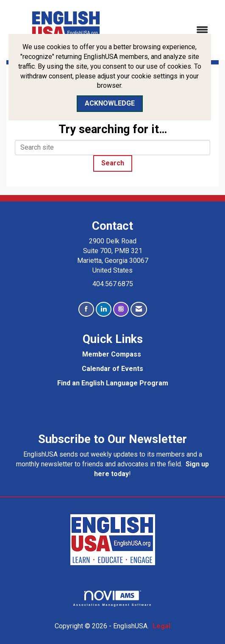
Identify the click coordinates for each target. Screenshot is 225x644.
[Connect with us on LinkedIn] (104, 309)
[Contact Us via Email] (139, 309)
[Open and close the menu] (171, 30)
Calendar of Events (112, 369)
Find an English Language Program (113, 383)
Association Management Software (113, 598)
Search (113, 163)
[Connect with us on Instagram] (121, 309)
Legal (161, 626)
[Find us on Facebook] (86, 309)
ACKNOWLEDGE (110, 103)
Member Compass (112, 354)
